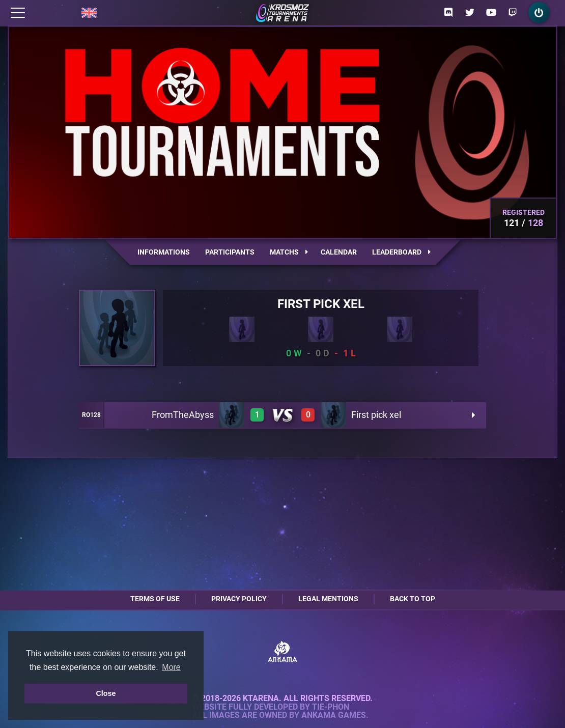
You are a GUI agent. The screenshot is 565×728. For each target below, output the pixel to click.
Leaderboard (401, 252)
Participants (230, 252)
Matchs (289, 252)
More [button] (171, 667)
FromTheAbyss (183, 415)
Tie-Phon (331, 707)
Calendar (339, 252)
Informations (164, 252)
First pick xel (376, 415)
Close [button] (106, 693)
